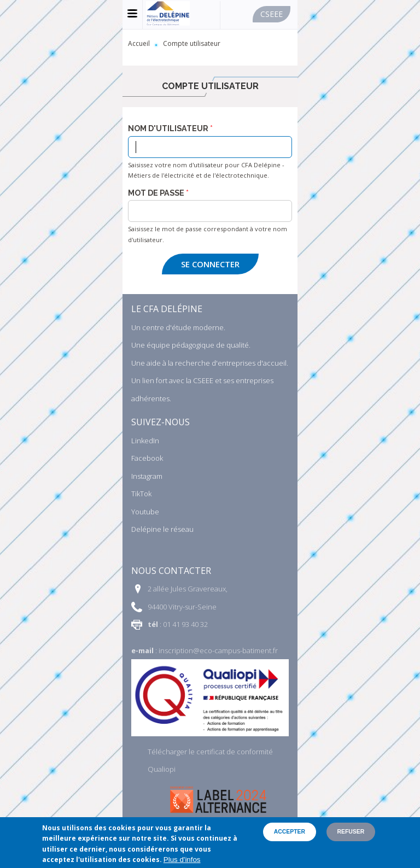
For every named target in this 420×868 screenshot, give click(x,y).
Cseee (272, 14)
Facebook (147, 458)
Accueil (139, 43)
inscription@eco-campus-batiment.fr (218, 650)
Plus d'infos (182, 860)
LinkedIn (145, 441)
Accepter (290, 832)
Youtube (145, 512)
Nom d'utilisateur (168, 128)
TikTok (141, 494)
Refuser (351, 832)
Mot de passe (156, 193)
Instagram (147, 476)
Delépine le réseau (162, 529)
